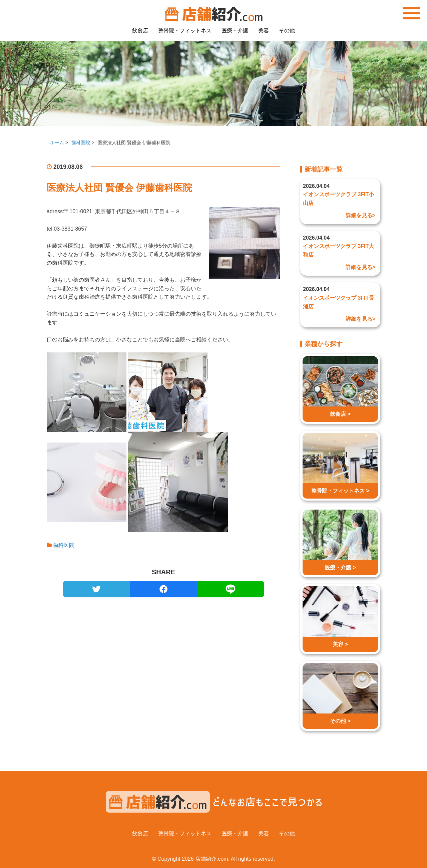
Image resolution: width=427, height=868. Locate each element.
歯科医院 (64, 545)
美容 (264, 31)
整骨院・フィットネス (185, 31)
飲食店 (140, 31)
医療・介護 (235, 31)
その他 (287, 31)
